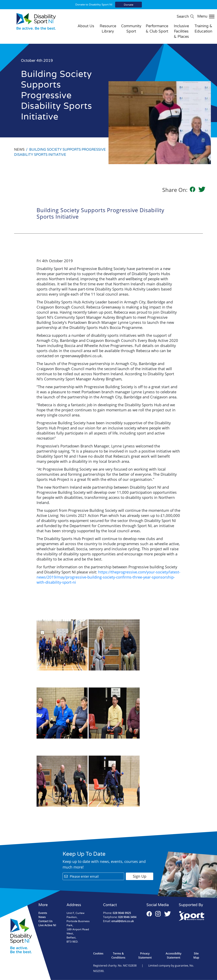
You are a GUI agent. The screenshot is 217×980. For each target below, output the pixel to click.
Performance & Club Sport (157, 29)
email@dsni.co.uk (118, 921)
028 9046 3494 (120, 917)
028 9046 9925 (117, 913)
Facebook (149, 914)
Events (43, 913)
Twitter (168, 914)
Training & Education (203, 29)
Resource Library (108, 29)
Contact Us (45, 921)
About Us (86, 26)
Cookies (98, 953)
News (42, 917)
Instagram (158, 914)
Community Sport (131, 29)
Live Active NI (47, 925)
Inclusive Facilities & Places (181, 31)
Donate (129, 5)
